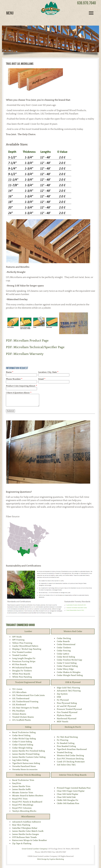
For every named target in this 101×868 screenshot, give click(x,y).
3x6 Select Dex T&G (66, 765)
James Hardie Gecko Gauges (26, 834)
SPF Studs (17, 637)
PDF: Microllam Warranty (25, 354)
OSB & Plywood (73, 682)
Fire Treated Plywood (67, 712)
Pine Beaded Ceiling (66, 746)
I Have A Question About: (19, 393)
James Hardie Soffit (21, 789)
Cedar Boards (63, 641)
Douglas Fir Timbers (22, 671)
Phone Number (14, 379)
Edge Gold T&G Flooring (68, 688)
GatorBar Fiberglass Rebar (25, 828)
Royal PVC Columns (22, 808)
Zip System (62, 694)
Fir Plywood (63, 700)
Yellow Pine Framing (22, 643)
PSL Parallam (18, 711)
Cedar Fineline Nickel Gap (69, 660)
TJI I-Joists (17, 689)
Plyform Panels (64, 715)
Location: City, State (48, 372)
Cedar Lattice (63, 654)
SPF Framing (18, 640)
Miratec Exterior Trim (23, 793)
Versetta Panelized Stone (24, 766)
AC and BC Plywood (66, 706)
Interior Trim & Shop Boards (73, 775)
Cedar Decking (64, 638)
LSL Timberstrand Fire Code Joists (28, 695)
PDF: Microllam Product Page (27, 341)
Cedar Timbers (64, 648)
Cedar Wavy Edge (65, 669)
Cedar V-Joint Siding (67, 663)
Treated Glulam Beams (23, 717)
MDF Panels (63, 722)
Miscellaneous (28, 817)
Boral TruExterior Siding (24, 732)
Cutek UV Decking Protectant (71, 762)
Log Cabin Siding (20, 760)
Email (42, 379)
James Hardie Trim (21, 786)
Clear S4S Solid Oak (66, 797)
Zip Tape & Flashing (22, 843)
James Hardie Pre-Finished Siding (29, 751)
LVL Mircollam (19, 692)
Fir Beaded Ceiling (66, 743)
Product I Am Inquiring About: (21, 386)
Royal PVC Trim (20, 799)
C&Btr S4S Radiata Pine (68, 803)
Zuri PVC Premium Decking (70, 759)
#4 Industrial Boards (22, 668)
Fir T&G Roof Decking (67, 737)
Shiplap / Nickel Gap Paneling (27, 649)
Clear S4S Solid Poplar (68, 794)
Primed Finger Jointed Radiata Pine (74, 788)
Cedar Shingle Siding (22, 748)
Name (10, 372)
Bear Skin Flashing (21, 825)
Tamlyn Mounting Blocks (24, 811)
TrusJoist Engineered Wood (20, 625)
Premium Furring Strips (24, 661)
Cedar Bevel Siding (66, 657)
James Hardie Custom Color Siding (29, 757)
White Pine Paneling (22, 677)
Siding (28, 727)
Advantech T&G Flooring (69, 691)
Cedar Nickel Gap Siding (24, 739)
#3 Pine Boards (19, 664)
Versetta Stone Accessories (25, 769)
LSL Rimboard (19, 705)
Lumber (28, 631)
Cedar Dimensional (66, 644)
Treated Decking (65, 752)
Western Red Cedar (73, 631)
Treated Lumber (20, 655)
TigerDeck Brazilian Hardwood (72, 749)
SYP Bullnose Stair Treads (24, 837)
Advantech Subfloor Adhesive (27, 822)
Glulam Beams (19, 714)
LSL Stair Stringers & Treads (25, 708)
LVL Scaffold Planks (22, 720)
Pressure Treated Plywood (69, 709)
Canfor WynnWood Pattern (25, 646)
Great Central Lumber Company (35, 849)
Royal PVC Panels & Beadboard (27, 802)
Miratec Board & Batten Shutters (28, 796)
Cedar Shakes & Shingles (69, 672)
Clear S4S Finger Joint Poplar (71, 791)
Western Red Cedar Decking (70, 755)
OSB (59, 697)
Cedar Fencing (64, 651)
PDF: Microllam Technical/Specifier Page (35, 347)
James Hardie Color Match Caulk (28, 831)
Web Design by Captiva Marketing (50, 859)
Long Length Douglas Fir (24, 658)
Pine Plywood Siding (67, 703)
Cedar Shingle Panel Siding (70, 675)
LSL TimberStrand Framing (25, 702)
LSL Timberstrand (21, 698)
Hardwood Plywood (67, 719)
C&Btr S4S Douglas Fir (68, 800)
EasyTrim (17, 783)
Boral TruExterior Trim (23, 780)
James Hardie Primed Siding (26, 754)
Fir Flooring (63, 740)
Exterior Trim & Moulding (28, 775)
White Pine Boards (21, 674)
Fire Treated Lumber (22, 652)
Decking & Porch (73, 727)
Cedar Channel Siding (67, 666)
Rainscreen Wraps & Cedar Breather (30, 840)
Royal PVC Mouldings (23, 805)
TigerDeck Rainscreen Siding (26, 763)
